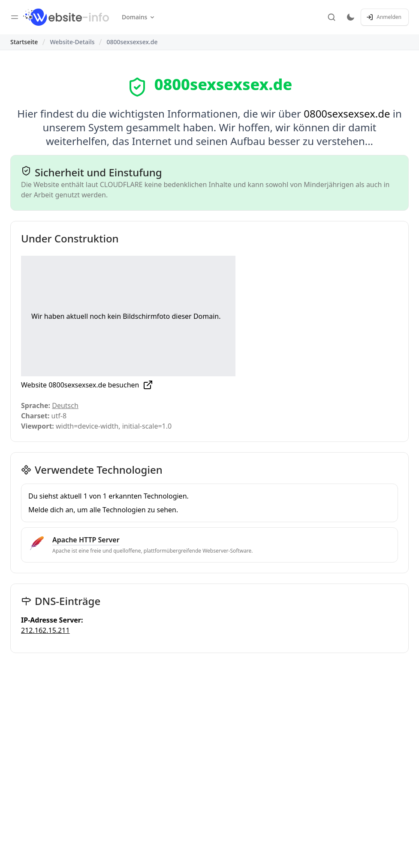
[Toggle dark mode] (350, 17)
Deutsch (65, 405)
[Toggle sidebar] (15, 17)
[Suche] (332, 17)
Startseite (24, 42)
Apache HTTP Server (86, 540)
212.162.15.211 (45, 630)
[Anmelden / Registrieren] (385, 17)
